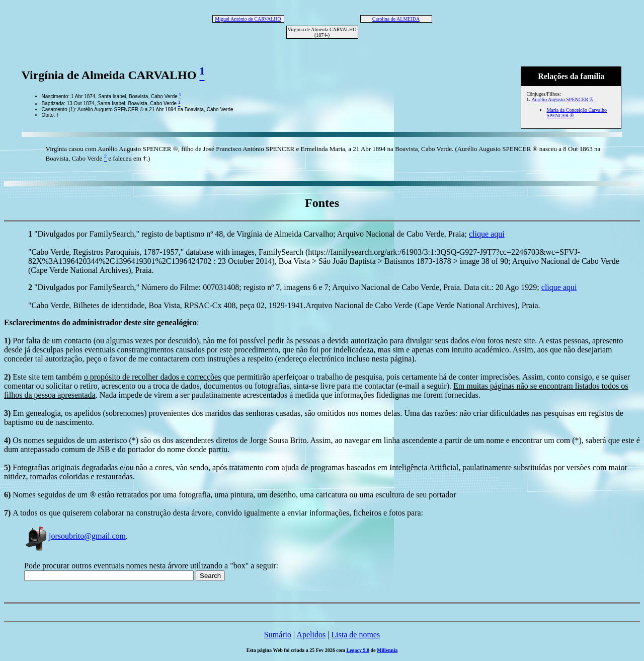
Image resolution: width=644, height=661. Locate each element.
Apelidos (311, 635)
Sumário (278, 635)
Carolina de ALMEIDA (396, 19)
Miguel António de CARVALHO (248, 19)
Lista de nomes (355, 635)
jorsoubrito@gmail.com (75, 536)
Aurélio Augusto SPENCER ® (562, 99)
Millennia (387, 650)
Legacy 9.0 (358, 650)
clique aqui (487, 234)
